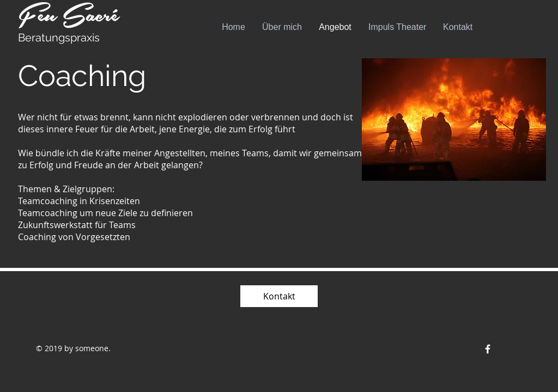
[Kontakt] (279, 296)
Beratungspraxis (59, 38)
